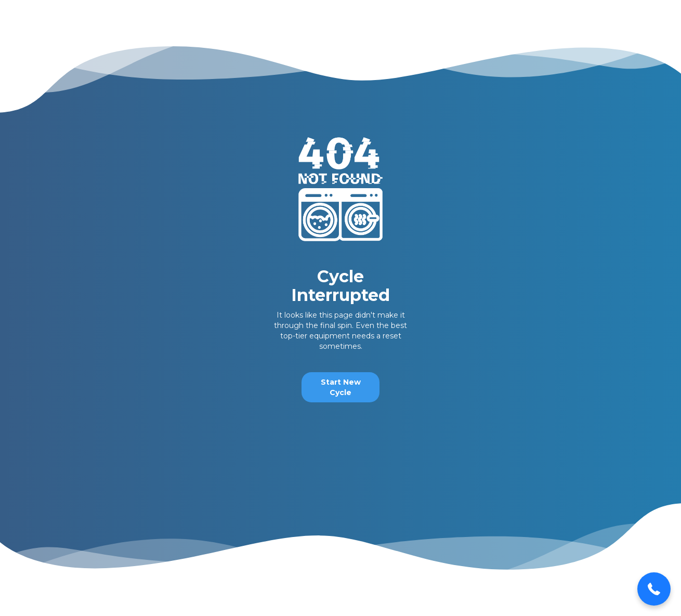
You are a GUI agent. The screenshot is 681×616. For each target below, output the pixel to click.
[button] (654, 589)
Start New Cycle (341, 387)
